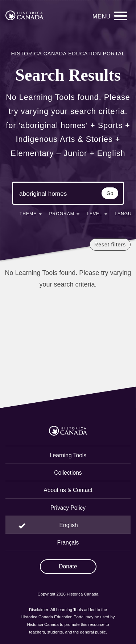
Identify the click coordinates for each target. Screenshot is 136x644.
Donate (68, 566)
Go (110, 193)
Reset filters (110, 245)
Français (68, 543)
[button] (31, 215)
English (69, 525)
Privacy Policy (68, 508)
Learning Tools (68, 455)
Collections (68, 473)
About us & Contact (68, 490)
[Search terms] (46, 194)
